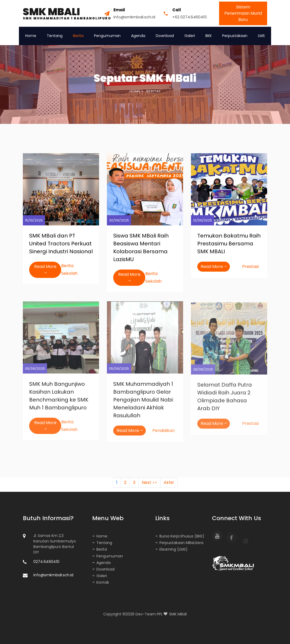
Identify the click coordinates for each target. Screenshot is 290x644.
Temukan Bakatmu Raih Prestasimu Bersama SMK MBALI (229, 244)
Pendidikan (164, 433)
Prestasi (250, 266)
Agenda (138, 36)
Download (165, 36)
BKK (209, 36)
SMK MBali (178, 614)
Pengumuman (107, 36)
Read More (45, 270)
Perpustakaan (235, 36)
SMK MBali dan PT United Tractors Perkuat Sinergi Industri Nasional (61, 244)
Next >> (149, 482)
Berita (78, 36)
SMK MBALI (67, 13)
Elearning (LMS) (171, 549)
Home (31, 36)
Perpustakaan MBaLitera (179, 543)
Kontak (101, 582)
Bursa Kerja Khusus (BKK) (180, 536)
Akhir (169, 482)
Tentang (55, 36)
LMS (261, 36)
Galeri (190, 36)
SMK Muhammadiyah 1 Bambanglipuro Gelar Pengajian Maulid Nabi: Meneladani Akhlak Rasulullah (143, 403)
